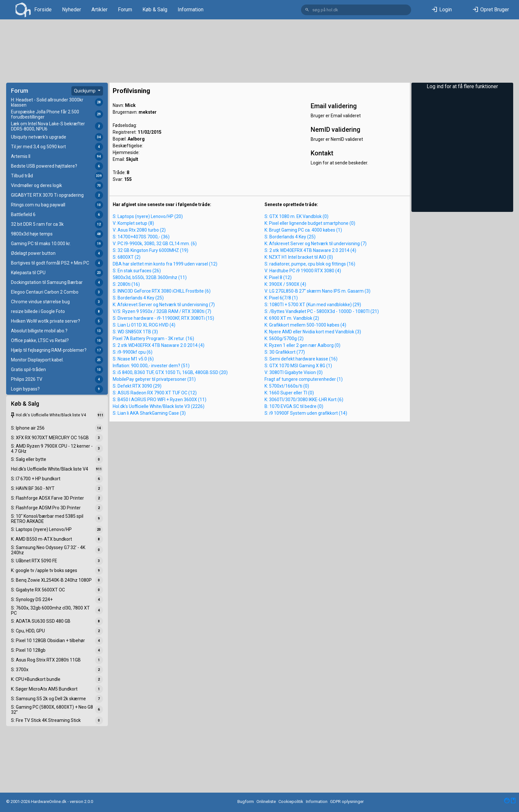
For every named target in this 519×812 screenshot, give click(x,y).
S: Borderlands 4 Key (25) (138, 298)
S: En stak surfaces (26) (137, 271)
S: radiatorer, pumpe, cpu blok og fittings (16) (310, 264)
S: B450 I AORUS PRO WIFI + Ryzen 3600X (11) (160, 400)
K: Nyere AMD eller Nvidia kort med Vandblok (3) (313, 332)
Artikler (99, 10)
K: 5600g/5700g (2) (284, 338)
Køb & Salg (155, 10)
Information (191, 10)
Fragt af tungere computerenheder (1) (304, 379)
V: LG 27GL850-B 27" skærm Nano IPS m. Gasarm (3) (317, 291)
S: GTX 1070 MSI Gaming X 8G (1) (298, 366)
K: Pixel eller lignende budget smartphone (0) (310, 223)
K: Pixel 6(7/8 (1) (281, 298)
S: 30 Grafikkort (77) (285, 352)
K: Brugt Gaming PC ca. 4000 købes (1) (303, 230)
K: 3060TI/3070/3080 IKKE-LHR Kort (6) (304, 400)
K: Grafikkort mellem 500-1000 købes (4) (305, 325)
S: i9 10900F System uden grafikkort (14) (306, 413)
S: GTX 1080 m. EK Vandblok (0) (296, 216)
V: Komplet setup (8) (133, 223)
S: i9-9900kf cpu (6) (133, 352)
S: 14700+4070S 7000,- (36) (141, 237)
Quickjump (85, 91)
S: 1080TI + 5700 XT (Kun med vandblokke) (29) (313, 305)
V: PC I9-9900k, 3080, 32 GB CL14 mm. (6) (155, 244)
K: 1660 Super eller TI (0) (289, 393)
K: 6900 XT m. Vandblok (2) (292, 318)
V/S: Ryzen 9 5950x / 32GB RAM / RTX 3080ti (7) (162, 311)
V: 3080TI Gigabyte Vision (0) (294, 372)
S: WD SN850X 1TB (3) (135, 332)
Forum (125, 10)
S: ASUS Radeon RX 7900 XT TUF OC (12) (155, 393)
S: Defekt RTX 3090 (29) (137, 386)
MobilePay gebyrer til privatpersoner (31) (154, 379)
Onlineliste (266, 802)
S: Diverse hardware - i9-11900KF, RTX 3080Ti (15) (163, 318)
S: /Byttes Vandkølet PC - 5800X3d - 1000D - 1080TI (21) (322, 311)
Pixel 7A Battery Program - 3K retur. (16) (153, 338)
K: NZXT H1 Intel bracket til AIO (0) (299, 257)
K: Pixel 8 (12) (278, 277)
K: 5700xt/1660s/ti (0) (287, 386)
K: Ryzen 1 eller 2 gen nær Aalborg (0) (302, 345)
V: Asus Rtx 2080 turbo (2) (139, 230)
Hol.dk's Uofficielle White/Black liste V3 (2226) (159, 406)
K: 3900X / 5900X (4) (285, 284)
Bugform (246, 802)
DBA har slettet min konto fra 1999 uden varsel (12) (165, 264)
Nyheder (72, 10)
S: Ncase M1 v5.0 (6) (133, 359)
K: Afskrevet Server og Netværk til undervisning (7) (164, 305)
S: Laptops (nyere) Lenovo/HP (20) (148, 216)
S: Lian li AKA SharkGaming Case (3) (149, 413)
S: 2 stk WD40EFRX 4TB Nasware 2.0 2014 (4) (159, 345)
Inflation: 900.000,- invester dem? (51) (151, 366)
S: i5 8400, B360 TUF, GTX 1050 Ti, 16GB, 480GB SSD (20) (170, 372)
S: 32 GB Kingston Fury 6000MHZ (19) (151, 250)
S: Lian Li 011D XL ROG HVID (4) (144, 325)
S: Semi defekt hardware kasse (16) (301, 359)
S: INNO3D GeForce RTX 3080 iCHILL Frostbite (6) (162, 291)
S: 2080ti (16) (126, 284)
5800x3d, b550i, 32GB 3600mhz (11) (150, 277)
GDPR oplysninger (347, 802)
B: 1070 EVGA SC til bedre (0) (294, 406)
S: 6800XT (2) (127, 257)
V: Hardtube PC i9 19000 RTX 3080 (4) (303, 271)
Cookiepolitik (291, 802)
